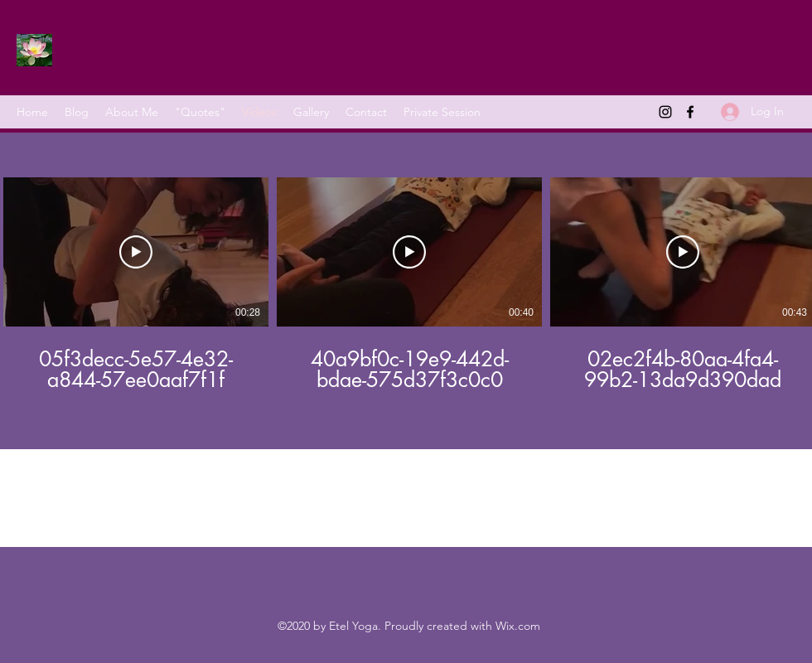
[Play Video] (136, 252)
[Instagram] (665, 112)
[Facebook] (690, 112)
